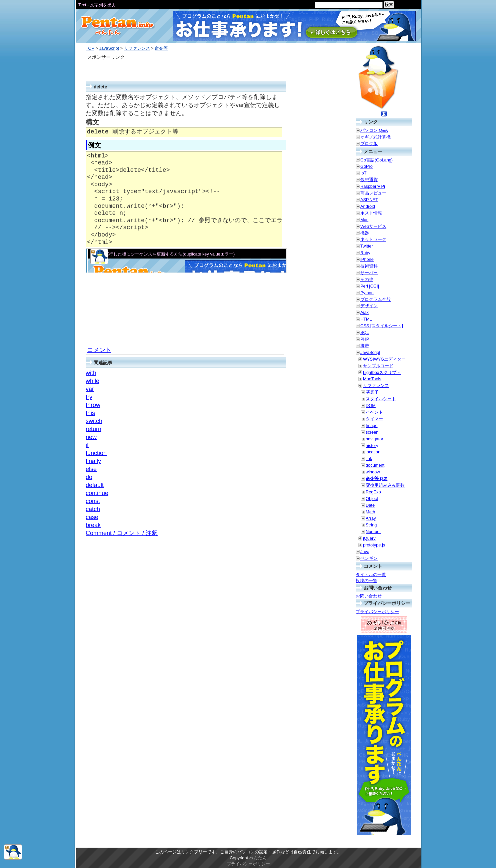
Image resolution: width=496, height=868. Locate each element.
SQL (365, 332)
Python (367, 293)
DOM (371, 405)
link (369, 459)
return (93, 429)
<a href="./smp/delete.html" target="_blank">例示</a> (186, 261)
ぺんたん (258, 858)
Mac (364, 220)
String (371, 525)
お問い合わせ (369, 596)
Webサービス (373, 226)
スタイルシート (381, 399)
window (373, 472)
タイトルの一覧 (371, 575)
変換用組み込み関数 (385, 485)
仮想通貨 (369, 180)
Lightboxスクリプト (382, 372)
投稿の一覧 (366, 581)
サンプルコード (378, 366)
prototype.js (374, 545)
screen (372, 432)
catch (93, 509)
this (90, 413)
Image (372, 425)
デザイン (369, 306)
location (373, 452)
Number (373, 532)
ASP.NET (369, 200)
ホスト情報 (371, 213)
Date (370, 505)
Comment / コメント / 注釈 (122, 533)
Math (370, 512)
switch (94, 421)
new (91, 437)
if (87, 445)
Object (372, 499)
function (96, 453)
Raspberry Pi (373, 186)
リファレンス (137, 48)
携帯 (365, 346)
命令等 (161, 48)
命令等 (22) (376, 479)
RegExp (373, 492)
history (372, 446)
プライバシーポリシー (377, 612)
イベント (374, 412)
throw (93, 405)
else (91, 469)
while (92, 381)
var (90, 389)
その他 (367, 279)
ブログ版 (369, 144)
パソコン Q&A (374, 130)
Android (368, 206)
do (89, 477)
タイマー (374, 419)
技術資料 (369, 266)
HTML (366, 319)
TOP (90, 48)
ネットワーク (373, 239)
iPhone (367, 259)
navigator (374, 439)
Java (365, 552)
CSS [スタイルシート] (382, 326)
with (91, 373)
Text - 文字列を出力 (97, 5)
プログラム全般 (375, 299)
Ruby (365, 253)
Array (371, 518)
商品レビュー (373, 193)
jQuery (369, 538)
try (89, 397)
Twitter (367, 246)
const (93, 501)
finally (93, 461)
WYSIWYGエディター (384, 359)
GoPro (366, 166)
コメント (99, 350)
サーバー (369, 273)
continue (97, 493)
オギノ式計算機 (375, 137)
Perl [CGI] (370, 286)
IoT (363, 173)
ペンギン (369, 558)
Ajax (364, 312)
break (93, 525)
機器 (365, 233)
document (375, 465)
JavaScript (109, 48)
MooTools (372, 379)
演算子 (372, 392)
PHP (365, 339)
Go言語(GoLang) (376, 160)
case (92, 517)
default (95, 485)
